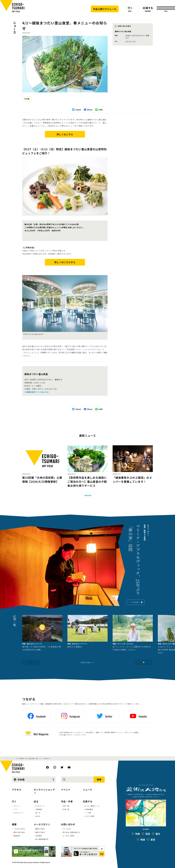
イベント (66, 790)
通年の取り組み (19, 832)
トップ (4, 758)
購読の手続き (40, 829)
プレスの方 (67, 829)
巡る (36, 801)
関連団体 (17, 836)
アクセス (17, 790)
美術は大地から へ (87, 662)
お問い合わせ (68, 824)
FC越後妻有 (89, 809)
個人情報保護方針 (42, 839)
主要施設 (39, 809)
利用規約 (39, 836)
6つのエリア (40, 806)
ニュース (15, 27)
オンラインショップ (44, 790)
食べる (38, 813)
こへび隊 (88, 813)
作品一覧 (66, 806)
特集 (138, 834)
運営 (153, 840)
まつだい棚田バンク (92, 806)
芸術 (148, 834)
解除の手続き (40, 832)
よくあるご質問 (68, 836)
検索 (99, 779)
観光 (158, 834)
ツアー (16, 809)
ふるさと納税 (89, 816)
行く (14, 801)
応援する (88, 801)
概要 (14, 824)
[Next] (144, 662)
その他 (27, 99)
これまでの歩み (19, 829)
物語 (143, 840)
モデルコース (18, 813)
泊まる (38, 816)
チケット (17, 806)
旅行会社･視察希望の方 (71, 832)
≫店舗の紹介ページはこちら (37, 392)
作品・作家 (67, 801)
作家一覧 (66, 809)
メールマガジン (42, 824)
